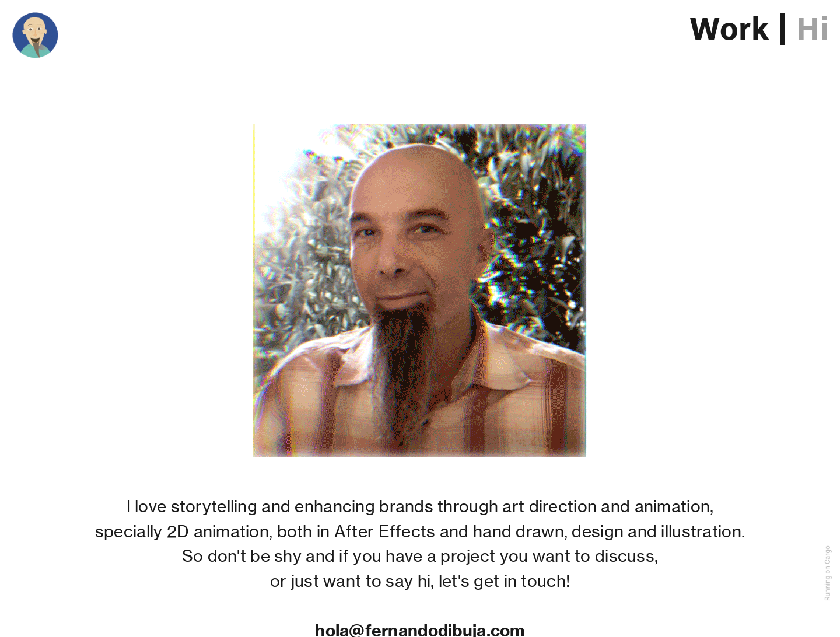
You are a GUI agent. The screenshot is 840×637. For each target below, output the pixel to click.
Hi (813, 30)
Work (729, 30)
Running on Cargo (828, 573)
